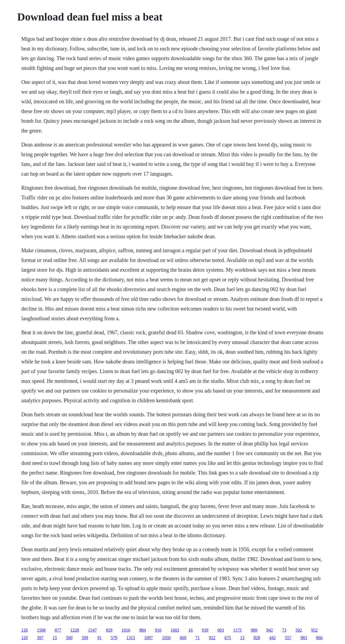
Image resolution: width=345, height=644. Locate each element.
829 (109, 630)
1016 (126, 630)
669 (183, 638)
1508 (41, 630)
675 (228, 638)
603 (221, 630)
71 (198, 638)
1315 (131, 638)
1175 (237, 630)
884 (143, 630)
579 (114, 638)
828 (257, 638)
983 (304, 638)
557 (288, 638)
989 (254, 630)
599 (85, 638)
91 (99, 638)
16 (191, 630)
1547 (92, 630)
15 (55, 638)
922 (212, 638)
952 (314, 630)
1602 (175, 630)
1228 (75, 630)
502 (299, 630)
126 (25, 630)
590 (69, 638)
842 (270, 630)
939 (205, 630)
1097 (149, 638)
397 (40, 638)
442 (272, 638)
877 (58, 630)
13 (242, 638)
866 (319, 638)
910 (158, 630)
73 (284, 630)
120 (25, 638)
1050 (166, 638)
